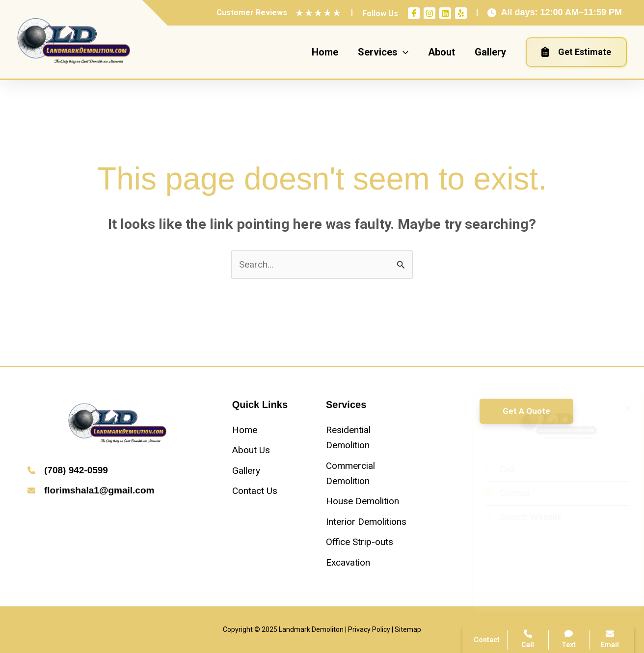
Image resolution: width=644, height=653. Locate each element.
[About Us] (251, 450)
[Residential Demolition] (369, 438)
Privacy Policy (369, 629)
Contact (498, 493)
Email (610, 639)
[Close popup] (618, 408)
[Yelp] (461, 13)
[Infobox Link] (118, 471)
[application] (403, 52)
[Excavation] (348, 562)
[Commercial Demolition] (369, 474)
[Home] (245, 430)
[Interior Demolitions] (366, 522)
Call (490, 469)
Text (569, 639)
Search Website (514, 517)
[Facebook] (414, 13)
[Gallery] (246, 471)
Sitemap (408, 629)
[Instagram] (429, 13)
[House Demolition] (362, 501)
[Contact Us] (255, 491)
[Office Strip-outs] (360, 542)
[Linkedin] (445, 13)
